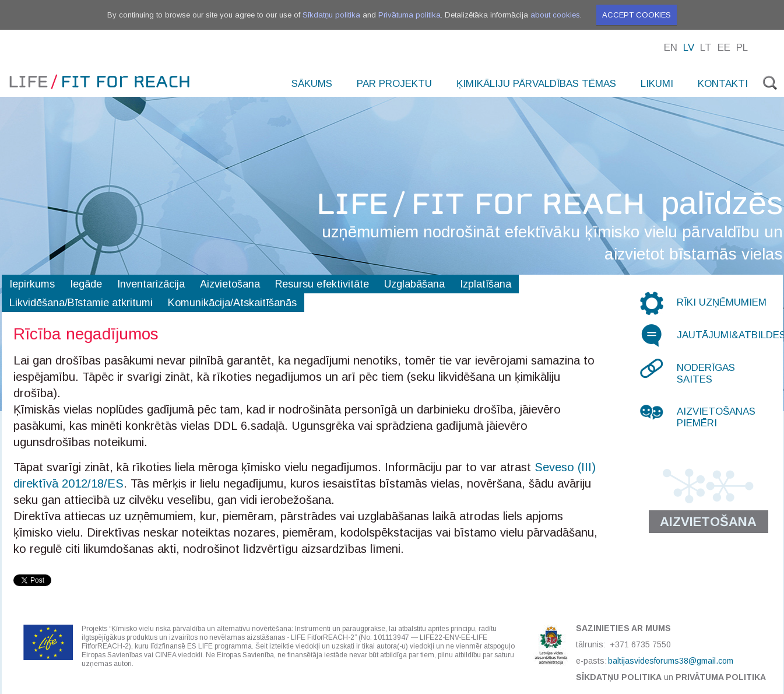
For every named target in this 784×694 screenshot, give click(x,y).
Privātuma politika (409, 15)
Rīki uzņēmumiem (722, 302)
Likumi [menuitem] (657, 84)
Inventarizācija (151, 284)
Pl (742, 48)
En (671, 48)
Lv (689, 48)
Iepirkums (32, 284)
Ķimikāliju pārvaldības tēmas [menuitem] (536, 84)
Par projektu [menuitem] (394, 84)
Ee (724, 48)
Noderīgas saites (706, 374)
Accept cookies (637, 15)
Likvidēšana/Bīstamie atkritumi (81, 303)
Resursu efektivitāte (322, 284)
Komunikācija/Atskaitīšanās (232, 303)
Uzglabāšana (414, 284)
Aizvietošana (230, 284)
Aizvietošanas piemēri (716, 417)
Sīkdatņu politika (331, 15)
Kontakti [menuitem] (723, 84)
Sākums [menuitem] (312, 84)
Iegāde (86, 284)
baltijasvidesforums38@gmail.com (671, 661)
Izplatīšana (486, 284)
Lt (706, 48)
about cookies (555, 15)
